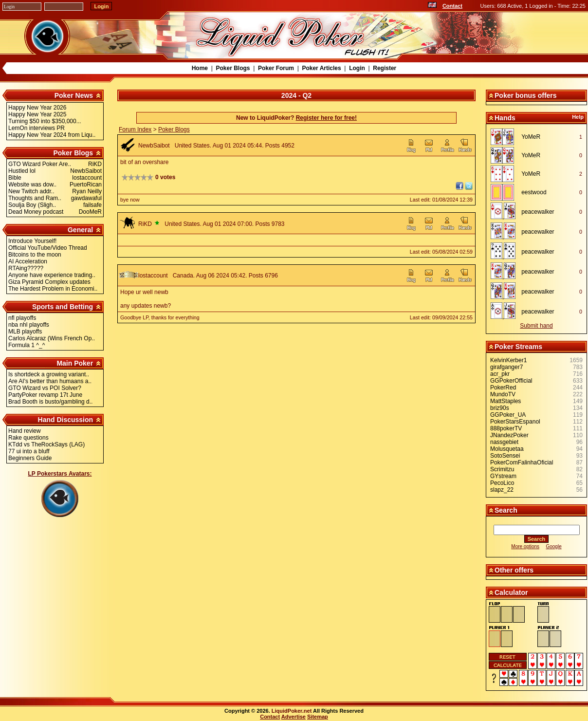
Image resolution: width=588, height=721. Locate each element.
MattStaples (505, 401)
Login (357, 68)
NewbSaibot (154, 146)
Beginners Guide (30, 458)
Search (506, 510)
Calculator (511, 592)
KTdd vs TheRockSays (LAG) (46, 444)
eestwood (534, 192)
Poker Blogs (233, 68)
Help (578, 117)
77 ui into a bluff (29, 451)
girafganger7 (506, 367)
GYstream (503, 476)
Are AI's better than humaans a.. (50, 381)
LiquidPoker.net (292, 711)
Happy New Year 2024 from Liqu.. (52, 135)
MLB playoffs (25, 332)
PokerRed (503, 388)
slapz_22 (502, 490)
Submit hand (536, 326)
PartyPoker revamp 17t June (45, 395)
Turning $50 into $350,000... (45, 121)
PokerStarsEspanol (515, 422)
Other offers (514, 570)
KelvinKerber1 (508, 360)
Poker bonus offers (526, 95)
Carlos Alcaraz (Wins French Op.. (52, 338)
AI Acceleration (28, 261)
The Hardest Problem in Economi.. (53, 289)
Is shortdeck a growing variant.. (49, 374)
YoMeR (531, 137)
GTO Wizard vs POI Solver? (45, 388)
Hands (505, 118)
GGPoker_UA (508, 415)
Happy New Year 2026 (37, 108)
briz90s (500, 408)
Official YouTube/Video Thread (48, 248)
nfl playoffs (22, 318)
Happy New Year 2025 (37, 114)
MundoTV (503, 394)
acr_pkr (500, 374)
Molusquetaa (507, 449)
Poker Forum (276, 68)
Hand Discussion (66, 420)
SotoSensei (505, 456)
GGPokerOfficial (511, 381)
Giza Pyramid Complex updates (49, 282)
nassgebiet (504, 442)
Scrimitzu (502, 469)
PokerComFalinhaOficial (522, 462)
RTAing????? (26, 268)
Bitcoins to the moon (35, 255)
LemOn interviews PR (37, 128)
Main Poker (75, 363)
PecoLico (502, 483)
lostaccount (153, 276)
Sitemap (318, 717)
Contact (452, 6)
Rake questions (28, 438)
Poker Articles (321, 68)
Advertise (294, 717)
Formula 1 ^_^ (27, 345)
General (80, 230)
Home (200, 68)
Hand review (25, 431)
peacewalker (538, 212)
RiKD (145, 224)
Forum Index (135, 129)
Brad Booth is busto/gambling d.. (50, 402)
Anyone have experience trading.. (52, 275)
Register (385, 68)
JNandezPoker (509, 435)
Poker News (74, 95)
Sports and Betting (63, 307)
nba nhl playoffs (29, 325)
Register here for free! (326, 118)
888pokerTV (506, 428)
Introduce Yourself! (32, 241)
